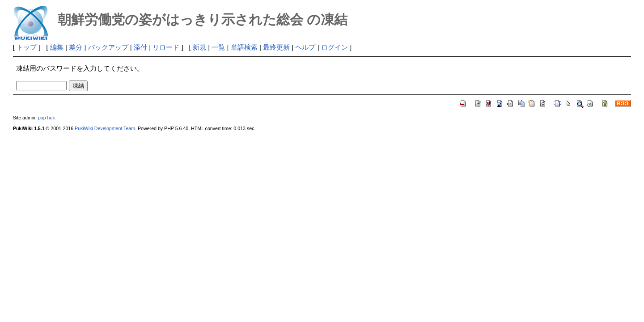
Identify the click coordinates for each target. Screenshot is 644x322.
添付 (140, 47)
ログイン (335, 47)
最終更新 (276, 47)
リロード (166, 47)
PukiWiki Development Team (105, 128)
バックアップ (108, 47)
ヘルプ (305, 47)
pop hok (47, 118)
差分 (76, 47)
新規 (199, 47)
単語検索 (244, 47)
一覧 (218, 47)
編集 (57, 47)
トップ (27, 47)
